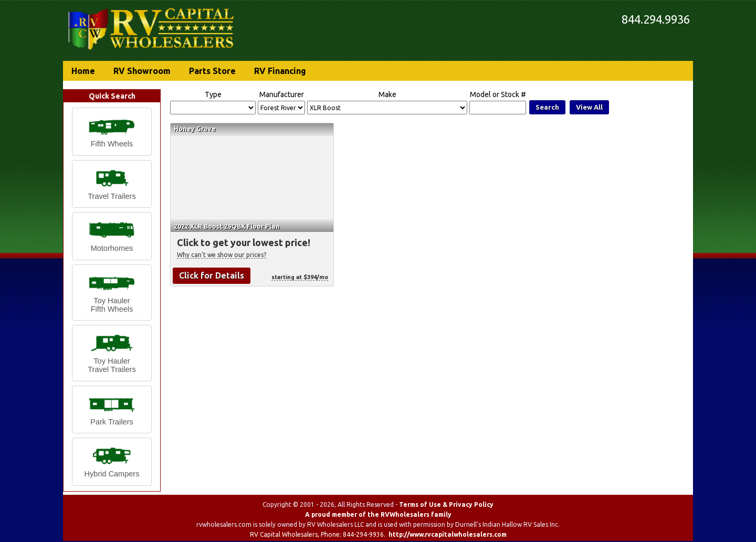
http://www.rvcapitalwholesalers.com (448, 534)
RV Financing (280, 71)
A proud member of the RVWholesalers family (378, 514)
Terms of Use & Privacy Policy (446, 504)
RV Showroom (142, 71)
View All (589, 107)
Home (83, 71)
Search (547, 107)
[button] (112, 132)
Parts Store (212, 71)
